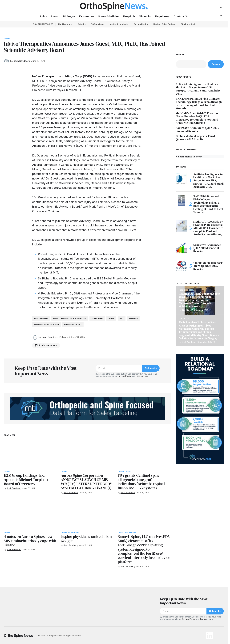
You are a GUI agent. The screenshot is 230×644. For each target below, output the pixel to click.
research (133, 318)
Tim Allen (186, 310)
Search (180, 55)
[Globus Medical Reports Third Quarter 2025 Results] (182, 266)
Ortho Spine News (18, 636)
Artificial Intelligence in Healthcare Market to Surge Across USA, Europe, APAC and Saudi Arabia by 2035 (199, 89)
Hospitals (185, 319)
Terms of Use (142, 376)
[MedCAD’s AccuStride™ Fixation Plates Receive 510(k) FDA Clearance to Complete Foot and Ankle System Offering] (182, 226)
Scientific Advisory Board (46, 325)
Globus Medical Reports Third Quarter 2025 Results (195, 138)
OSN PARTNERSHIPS (43, 24)
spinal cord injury (73, 325)
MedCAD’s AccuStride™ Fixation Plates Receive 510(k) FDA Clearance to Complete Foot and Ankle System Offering (197, 118)
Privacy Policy (125, 376)
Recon (122, 471)
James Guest (97, 318)
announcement (41, 318)
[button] (221, 7)
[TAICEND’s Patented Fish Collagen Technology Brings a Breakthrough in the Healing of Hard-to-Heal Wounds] (182, 201)
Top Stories (74, 533)
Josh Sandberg (189, 342)
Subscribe (151, 368)
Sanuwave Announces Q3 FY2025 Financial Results (197, 130)
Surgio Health (141, 24)
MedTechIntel (65, 24)
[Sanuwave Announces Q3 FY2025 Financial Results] (182, 248)
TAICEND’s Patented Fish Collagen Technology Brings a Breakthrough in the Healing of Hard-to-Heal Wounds (199, 103)
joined (111, 318)
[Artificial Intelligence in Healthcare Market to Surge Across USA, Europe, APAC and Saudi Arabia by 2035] (182, 178)
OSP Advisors (98, 24)
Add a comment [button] (48, 345)
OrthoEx (82, 24)
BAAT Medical (188, 24)
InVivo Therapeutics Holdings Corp (70, 318)
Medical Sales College (164, 24)
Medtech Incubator (119, 24)
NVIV (122, 318)
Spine (7, 38)
